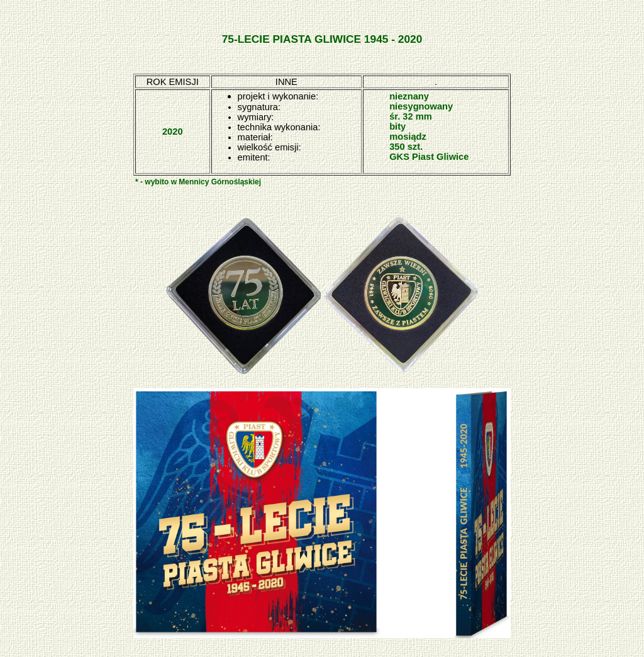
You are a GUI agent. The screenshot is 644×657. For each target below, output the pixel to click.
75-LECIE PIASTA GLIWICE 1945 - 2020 (322, 39)
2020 (173, 132)
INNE (286, 82)
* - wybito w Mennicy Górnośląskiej (198, 182)
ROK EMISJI (173, 82)
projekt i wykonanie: (278, 96)
